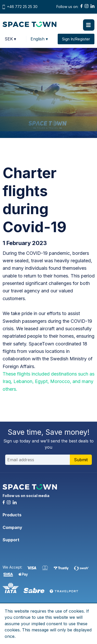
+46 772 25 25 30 (22, 7)
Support (11, 540)
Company (12, 527)
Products (12, 515)
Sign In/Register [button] (76, 39)
